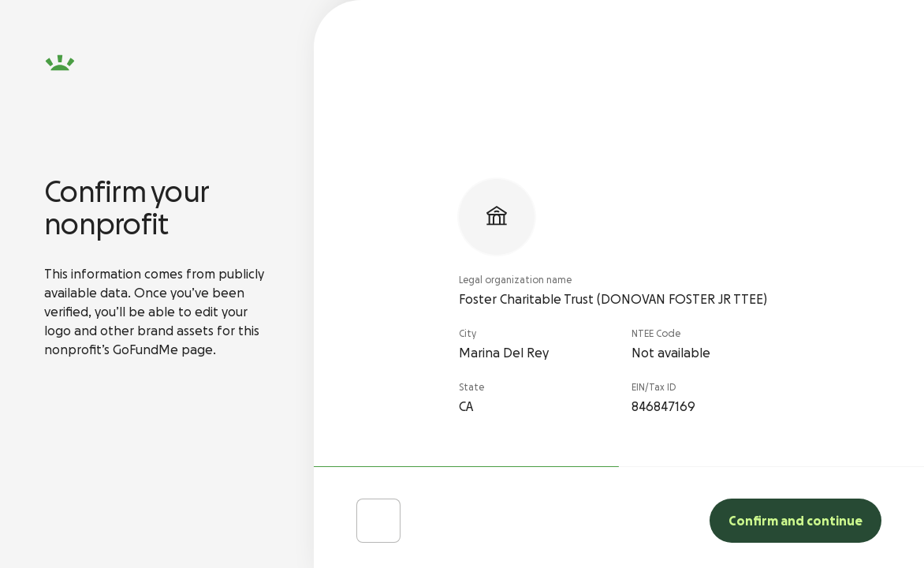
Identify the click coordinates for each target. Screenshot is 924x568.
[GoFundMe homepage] (60, 63)
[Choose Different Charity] (378, 521)
